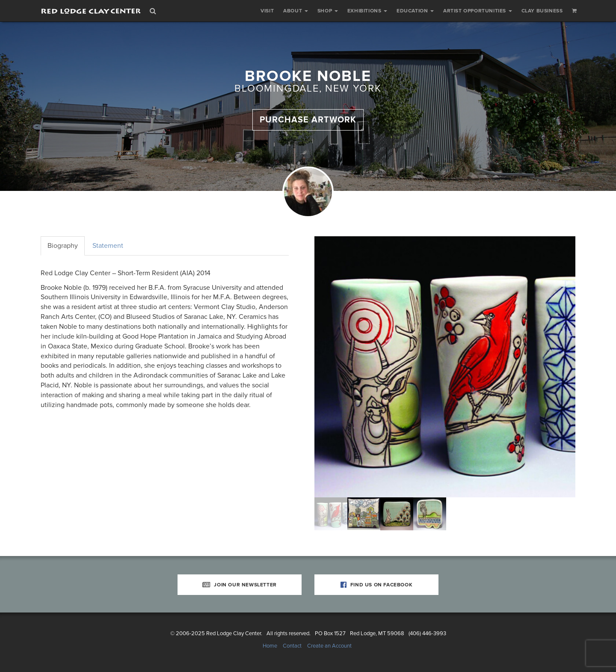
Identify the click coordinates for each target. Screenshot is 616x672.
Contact (292, 646)
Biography (63, 246)
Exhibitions (367, 11)
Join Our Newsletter (240, 585)
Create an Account (329, 646)
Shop (328, 11)
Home (270, 646)
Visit (267, 11)
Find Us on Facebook (377, 585)
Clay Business (542, 11)
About (296, 11)
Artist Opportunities (478, 11)
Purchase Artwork (308, 120)
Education (415, 11)
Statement (108, 246)
